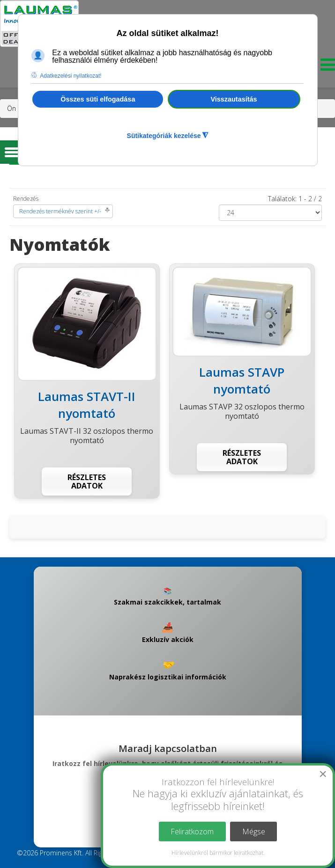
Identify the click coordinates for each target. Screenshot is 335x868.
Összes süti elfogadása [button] (98, 99)
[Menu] (325, 67)
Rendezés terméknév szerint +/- (60, 211)
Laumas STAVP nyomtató (242, 380)
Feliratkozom (192, 832)
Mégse (254, 832)
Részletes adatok (87, 481)
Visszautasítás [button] (234, 99)
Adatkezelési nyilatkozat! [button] (71, 76)
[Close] (323, 774)
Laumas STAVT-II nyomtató (87, 405)
